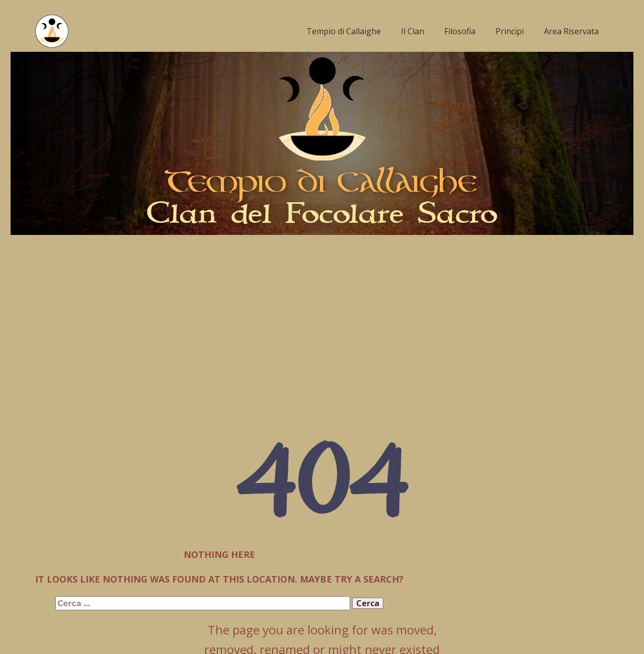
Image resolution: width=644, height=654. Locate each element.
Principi (510, 31)
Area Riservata (571, 31)
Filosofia (460, 31)
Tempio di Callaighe (344, 31)
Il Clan (413, 31)
